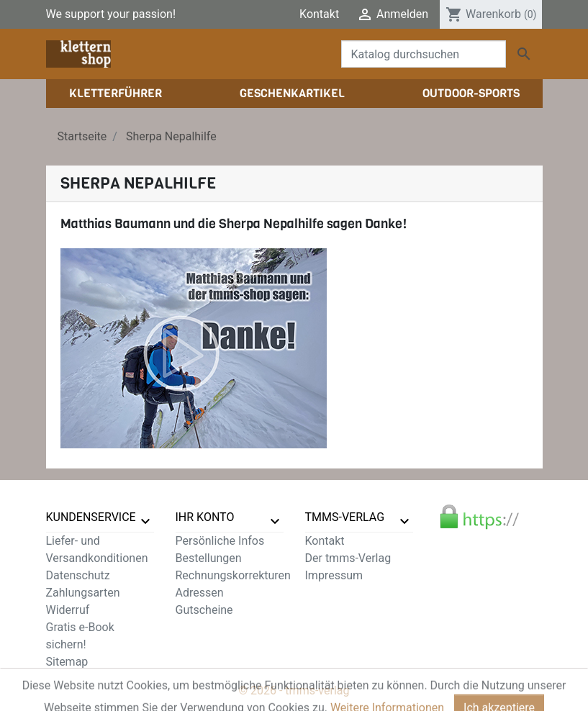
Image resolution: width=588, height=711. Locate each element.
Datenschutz (78, 575)
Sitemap (67, 662)
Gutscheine (204, 610)
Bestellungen (209, 558)
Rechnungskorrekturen (233, 575)
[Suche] (424, 54)
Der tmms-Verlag (348, 558)
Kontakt (319, 14)
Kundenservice (91, 517)
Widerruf (68, 610)
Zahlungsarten (83, 593)
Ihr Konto (205, 517)
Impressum (334, 575)
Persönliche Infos (220, 541)
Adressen (200, 593)
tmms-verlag (345, 517)
